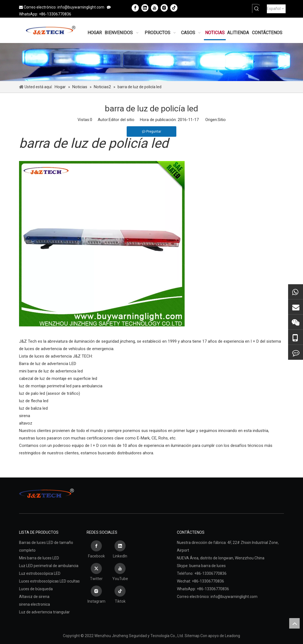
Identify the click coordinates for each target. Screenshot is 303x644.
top (294, 623)
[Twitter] (96, 573)
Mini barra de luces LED (39, 558)
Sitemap (192, 636)
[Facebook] (135, 8)
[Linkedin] (145, 8)
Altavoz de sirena (34, 597)
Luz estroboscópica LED (40, 573)
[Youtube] (155, 8)
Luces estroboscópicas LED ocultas (49, 581)
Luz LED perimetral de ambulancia (49, 566)
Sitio (222, 120)
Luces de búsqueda (36, 589)
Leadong (232, 636)
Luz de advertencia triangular (44, 612)
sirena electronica (34, 604)
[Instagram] (164, 8)
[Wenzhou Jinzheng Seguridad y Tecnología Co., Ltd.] (151, 62)
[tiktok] (174, 8)
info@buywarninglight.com (81, 7)
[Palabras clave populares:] (257, 9)
